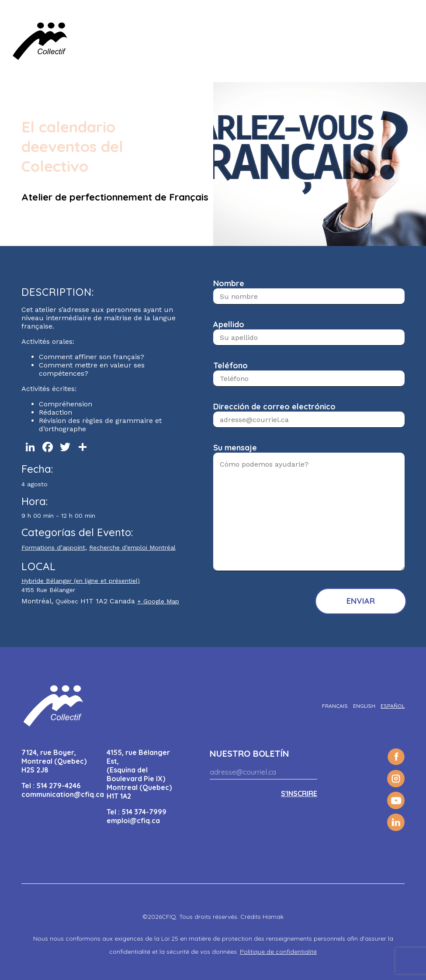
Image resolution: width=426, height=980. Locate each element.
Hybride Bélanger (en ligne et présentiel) (81, 581)
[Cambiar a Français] (335, 706)
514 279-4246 (58, 786)
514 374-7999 (144, 812)
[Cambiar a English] (364, 706)
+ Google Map (158, 601)
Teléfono (230, 365)
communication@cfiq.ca (63, 794)
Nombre (229, 283)
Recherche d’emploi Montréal (132, 547)
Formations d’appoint (53, 547)
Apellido (229, 324)
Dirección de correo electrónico (274, 407)
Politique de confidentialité (278, 952)
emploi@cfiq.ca (133, 821)
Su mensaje (235, 448)
